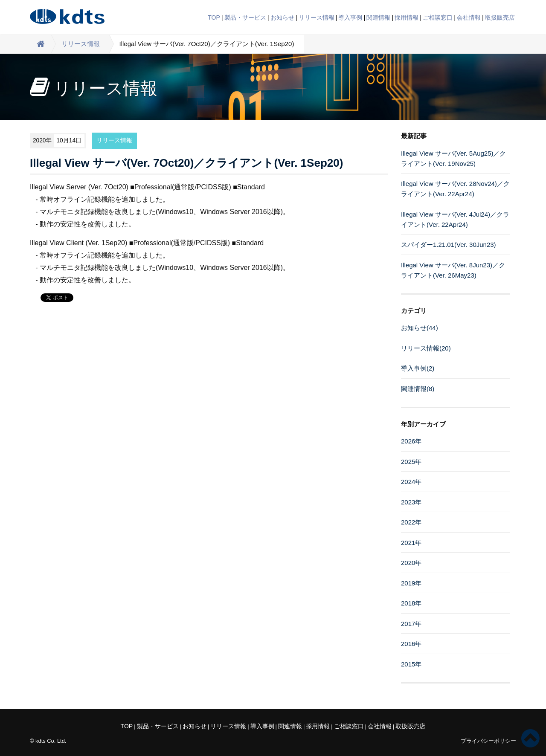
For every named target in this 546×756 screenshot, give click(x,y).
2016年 (411, 644)
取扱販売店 (500, 17)
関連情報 (378, 17)
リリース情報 (317, 17)
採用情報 (407, 17)
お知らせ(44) (420, 328)
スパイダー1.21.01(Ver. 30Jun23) (449, 245)
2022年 (411, 522)
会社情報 (469, 17)
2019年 (411, 583)
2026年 (411, 441)
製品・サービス (245, 17)
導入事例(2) (418, 368)
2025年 (411, 462)
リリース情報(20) (426, 348)
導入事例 (350, 17)
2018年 (411, 603)
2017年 (411, 624)
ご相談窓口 (438, 17)
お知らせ (282, 17)
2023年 (411, 502)
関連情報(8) (418, 389)
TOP (214, 17)
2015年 (411, 664)
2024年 (411, 482)
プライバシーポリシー (488, 741)
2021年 (411, 543)
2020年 (411, 563)
